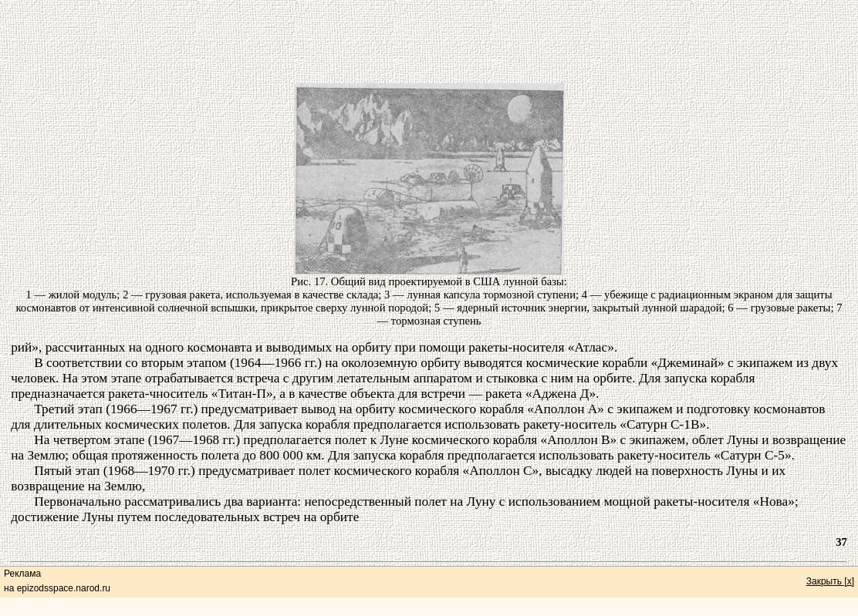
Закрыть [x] (830, 581)
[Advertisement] (429, 37)
